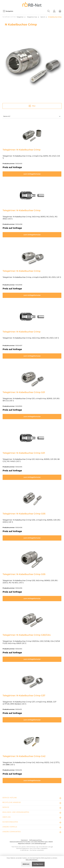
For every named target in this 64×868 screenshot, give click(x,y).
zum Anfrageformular (32, 174)
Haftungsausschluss (35, 840)
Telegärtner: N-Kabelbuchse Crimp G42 (24, 756)
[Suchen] (49, 11)
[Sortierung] (32, 116)
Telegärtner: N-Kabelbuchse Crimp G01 (24, 392)
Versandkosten (43, 847)
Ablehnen (26, 864)
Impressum (24, 840)
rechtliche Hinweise (12, 802)
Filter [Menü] (32, 105)
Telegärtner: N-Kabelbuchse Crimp (22, 150)
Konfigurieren (38, 864)
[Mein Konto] (54, 11)
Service (6, 807)
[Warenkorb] (60, 11)
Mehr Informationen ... (32, 860)
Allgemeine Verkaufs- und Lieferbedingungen (32, 844)
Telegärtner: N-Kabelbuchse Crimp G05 (24, 514)
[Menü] (8, 11)
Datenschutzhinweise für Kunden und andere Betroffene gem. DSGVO (31, 842)
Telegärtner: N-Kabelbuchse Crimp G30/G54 (27, 635)
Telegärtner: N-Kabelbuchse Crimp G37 (24, 696)
